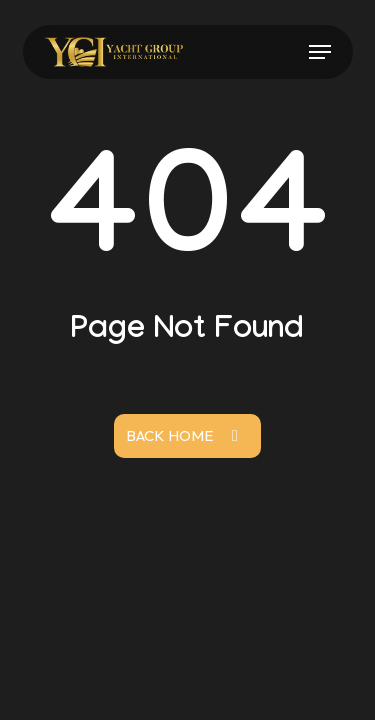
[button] (320, 52)
